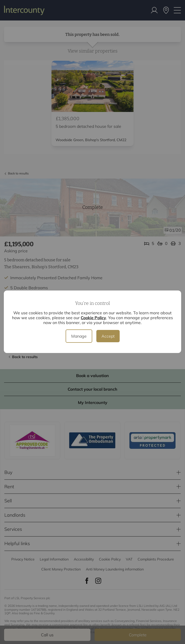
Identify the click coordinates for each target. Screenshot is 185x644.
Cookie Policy (93, 318)
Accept (108, 336)
